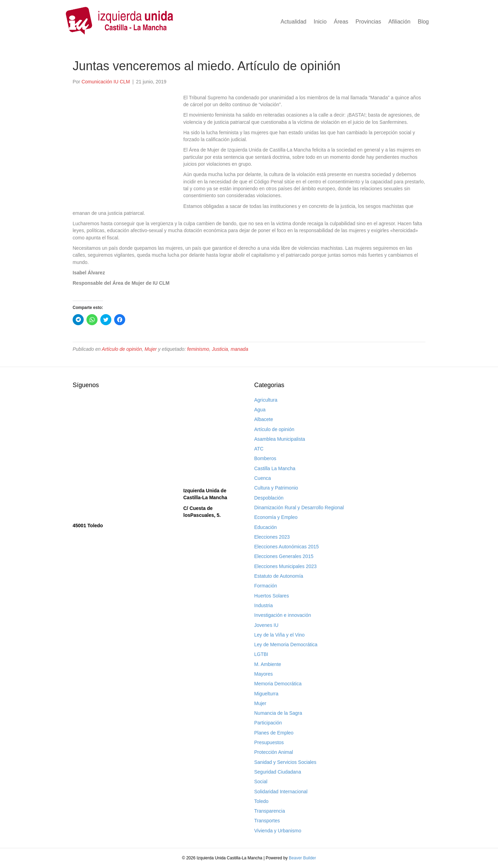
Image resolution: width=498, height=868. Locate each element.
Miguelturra (266, 694)
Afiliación (399, 22)
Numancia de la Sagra (278, 713)
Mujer (151, 349)
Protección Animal (274, 752)
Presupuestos (269, 742)
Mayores (264, 674)
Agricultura (266, 400)
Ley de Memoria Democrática (286, 645)
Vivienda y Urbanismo (278, 831)
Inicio (320, 22)
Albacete (264, 419)
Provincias (368, 22)
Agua (260, 410)
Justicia (220, 349)
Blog (423, 22)
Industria (264, 605)
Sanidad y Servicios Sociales (285, 762)
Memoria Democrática (278, 684)
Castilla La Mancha (275, 468)
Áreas (341, 22)
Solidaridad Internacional (281, 792)
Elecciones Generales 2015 (284, 556)
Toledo (261, 801)
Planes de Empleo (274, 733)
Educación (265, 527)
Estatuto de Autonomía (279, 576)
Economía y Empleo (276, 517)
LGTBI (261, 654)
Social (261, 782)
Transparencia (270, 811)
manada (239, 349)
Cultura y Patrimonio (276, 488)
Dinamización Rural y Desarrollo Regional (299, 508)
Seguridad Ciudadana (278, 772)
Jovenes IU (266, 625)
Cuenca (262, 478)
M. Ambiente (268, 664)
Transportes (267, 821)
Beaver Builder (302, 858)
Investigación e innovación (283, 615)
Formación (266, 586)
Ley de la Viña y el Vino (279, 635)
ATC (259, 449)
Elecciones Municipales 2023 (285, 566)
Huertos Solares (271, 596)
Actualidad (293, 22)
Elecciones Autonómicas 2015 (287, 547)
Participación (268, 723)
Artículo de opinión (122, 349)
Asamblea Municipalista (280, 439)
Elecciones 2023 (272, 537)
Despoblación (269, 498)
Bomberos (265, 458)
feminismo (198, 349)
